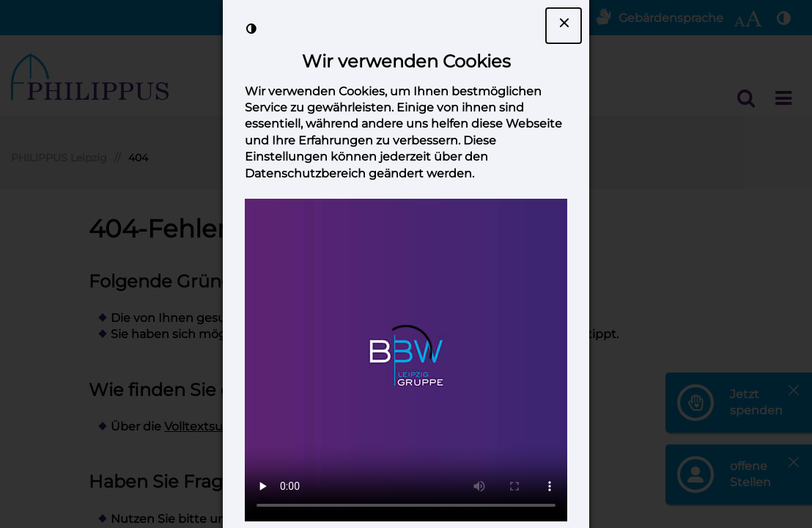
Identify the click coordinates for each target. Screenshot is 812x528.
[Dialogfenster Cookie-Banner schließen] (564, 26)
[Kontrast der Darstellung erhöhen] (251, 29)
